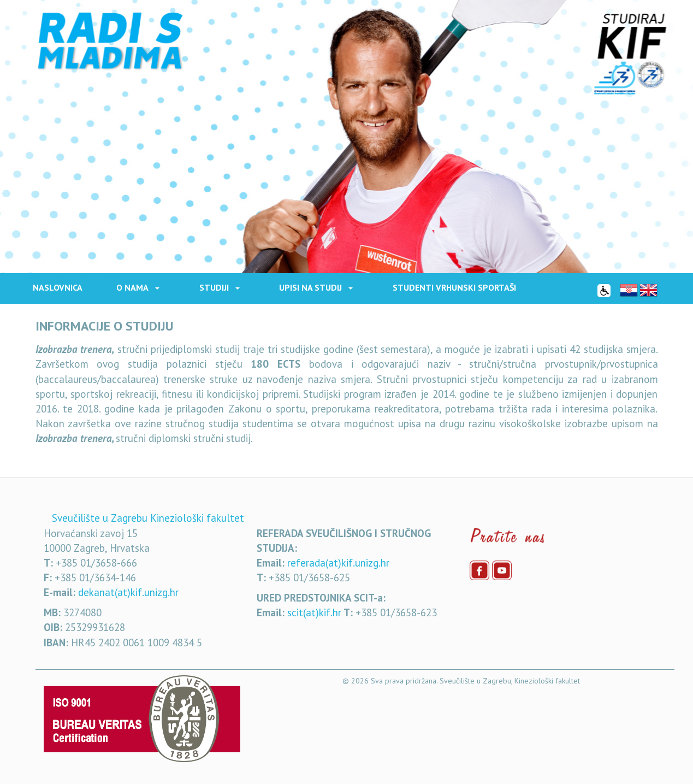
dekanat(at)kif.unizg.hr (128, 592)
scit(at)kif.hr (314, 612)
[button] (162, 287)
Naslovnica (58, 287)
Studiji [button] (214, 287)
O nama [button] (132, 287)
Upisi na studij (310, 287)
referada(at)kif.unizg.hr (338, 563)
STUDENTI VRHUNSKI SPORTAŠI (454, 287)
